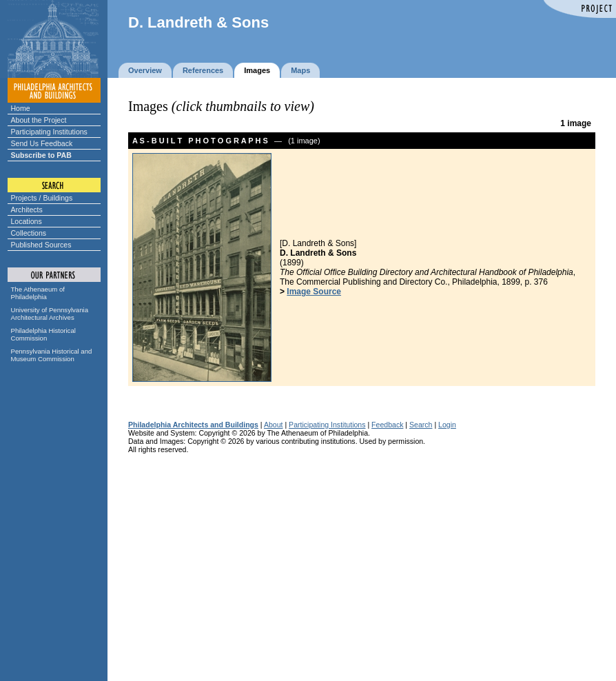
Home (21, 108)
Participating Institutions (49, 132)
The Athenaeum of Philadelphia (38, 293)
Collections (29, 233)
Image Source (314, 292)
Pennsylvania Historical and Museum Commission (52, 355)
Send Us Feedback (42, 143)
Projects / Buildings (42, 198)
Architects (27, 210)
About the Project (39, 120)
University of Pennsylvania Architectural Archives (50, 314)
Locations (27, 221)
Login (447, 425)
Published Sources (41, 245)
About (274, 425)
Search (421, 425)
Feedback (387, 425)
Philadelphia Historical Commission (43, 334)
